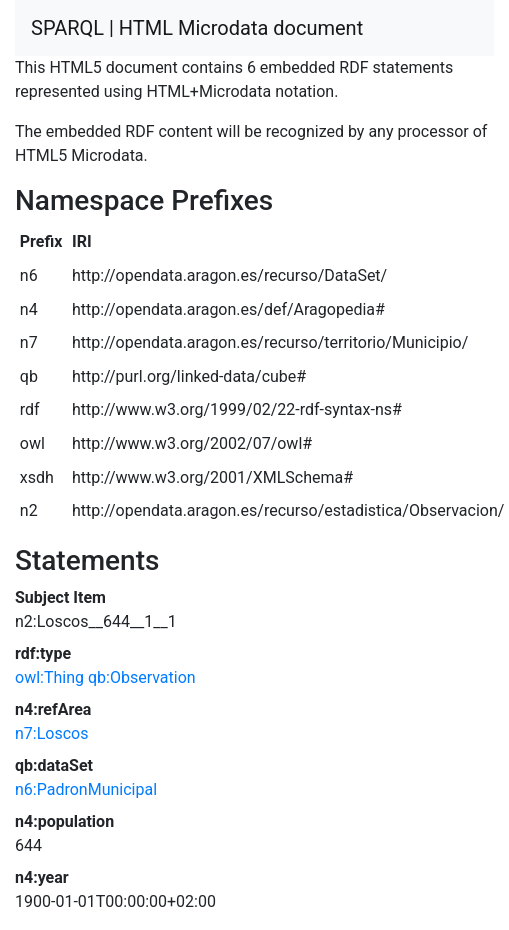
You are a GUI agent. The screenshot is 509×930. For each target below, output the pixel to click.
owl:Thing (49, 677)
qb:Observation (142, 677)
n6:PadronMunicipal (86, 789)
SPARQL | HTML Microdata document (197, 28)
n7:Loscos (51, 733)
